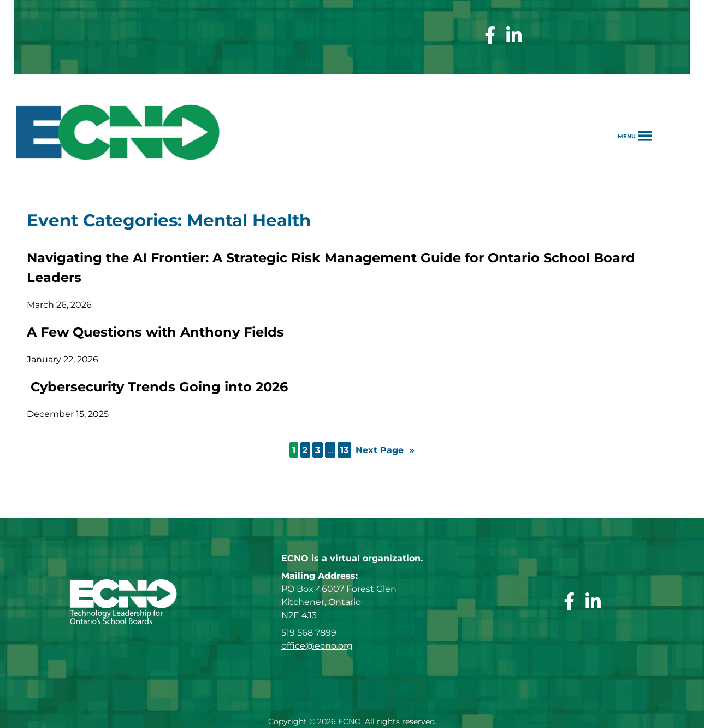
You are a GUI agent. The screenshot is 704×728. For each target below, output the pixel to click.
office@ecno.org (317, 646)
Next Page (385, 450)
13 (344, 450)
